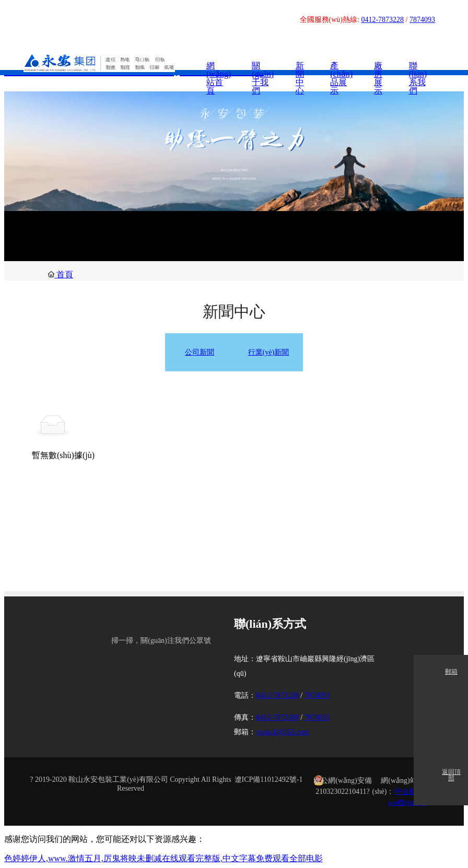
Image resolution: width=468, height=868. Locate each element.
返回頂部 (451, 775)
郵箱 (451, 672)
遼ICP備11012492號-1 (269, 779)
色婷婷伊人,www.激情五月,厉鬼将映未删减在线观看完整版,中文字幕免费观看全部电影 (163, 858)
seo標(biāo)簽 (407, 802)
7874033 (317, 717)
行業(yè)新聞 (269, 352)
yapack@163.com (282, 731)
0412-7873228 (382, 20)
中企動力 (409, 791)
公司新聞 (200, 352)
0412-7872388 (277, 717)
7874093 (422, 20)
